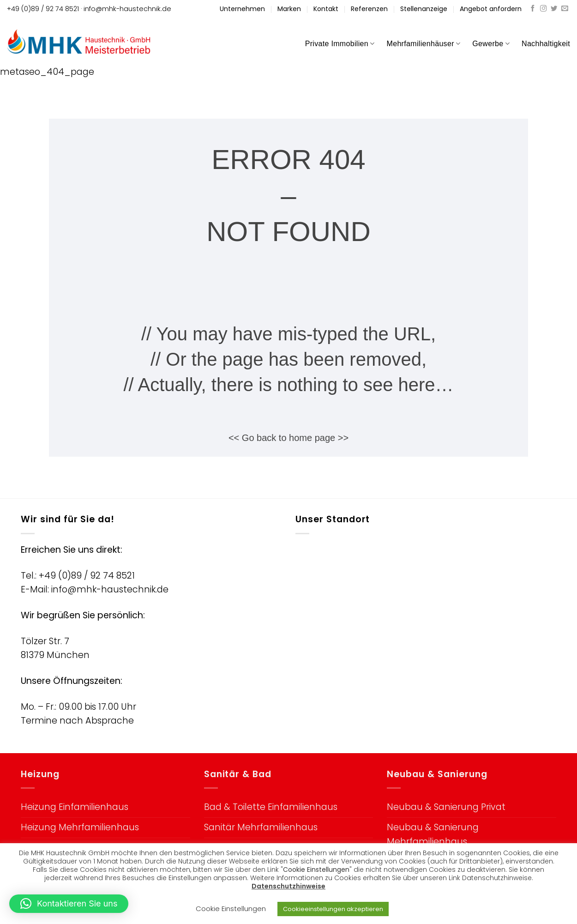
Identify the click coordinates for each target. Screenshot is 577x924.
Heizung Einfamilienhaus (75, 807)
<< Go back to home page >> (288, 438)
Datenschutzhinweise (288, 886)
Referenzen (369, 9)
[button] (69, 904)
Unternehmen (242, 9)
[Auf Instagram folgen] (543, 9)
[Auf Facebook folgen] (533, 9)
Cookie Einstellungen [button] (231, 909)
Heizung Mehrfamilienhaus (80, 827)
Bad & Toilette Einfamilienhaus (271, 807)
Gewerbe (491, 44)
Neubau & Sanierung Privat (446, 807)
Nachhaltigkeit (546, 44)
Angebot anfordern (491, 9)
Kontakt (326, 9)
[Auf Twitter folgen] (554, 9)
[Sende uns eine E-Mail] (565, 9)
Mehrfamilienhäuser (424, 44)
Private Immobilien (340, 44)
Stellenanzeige (424, 9)
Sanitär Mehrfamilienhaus (261, 827)
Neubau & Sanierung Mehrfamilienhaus (433, 834)
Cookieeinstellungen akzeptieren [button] (333, 909)
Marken (289, 9)
